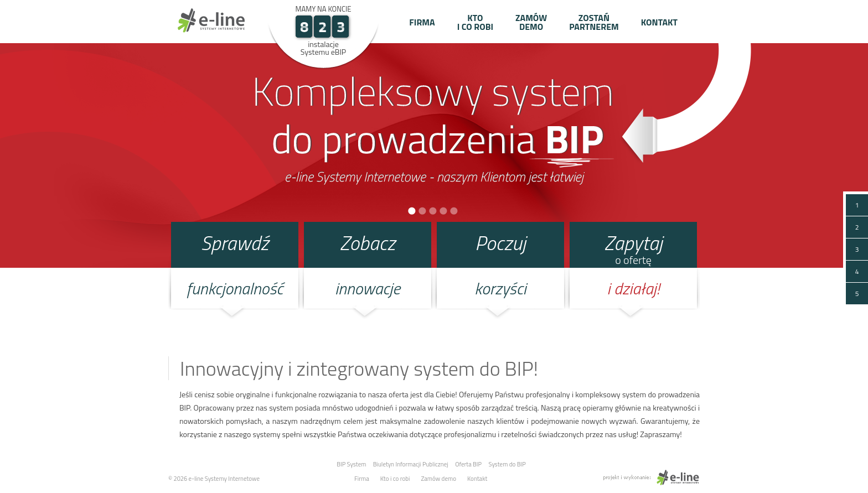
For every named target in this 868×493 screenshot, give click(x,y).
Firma (422, 22)
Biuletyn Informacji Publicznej (411, 464)
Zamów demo (531, 22)
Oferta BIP (468, 464)
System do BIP (507, 464)
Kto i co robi (475, 22)
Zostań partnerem (594, 22)
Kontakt (659, 22)
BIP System (351, 464)
